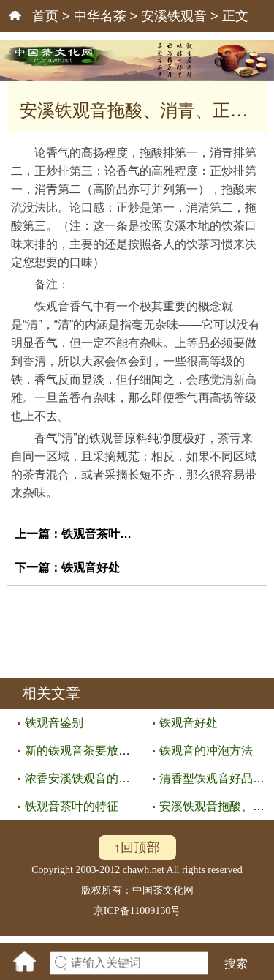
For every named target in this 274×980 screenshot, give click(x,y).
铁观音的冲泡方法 (206, 751)
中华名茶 (100, 16)
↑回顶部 (137, 848)
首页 (45, 16)
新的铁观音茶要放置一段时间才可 (113, 751)
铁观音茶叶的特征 (108, 534)
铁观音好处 (91, 568)
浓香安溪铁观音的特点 (83, 778)
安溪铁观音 (174, 16)
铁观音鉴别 (54, 723)
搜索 (236, 964)
